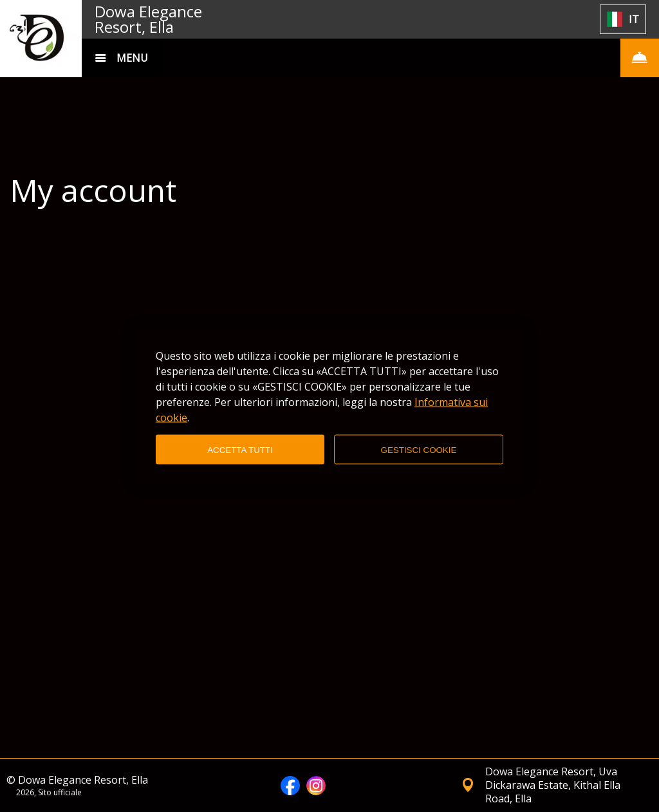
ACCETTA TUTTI (240, 449)
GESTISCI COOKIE (419, 449)
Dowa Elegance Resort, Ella (148, 19)
